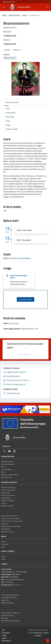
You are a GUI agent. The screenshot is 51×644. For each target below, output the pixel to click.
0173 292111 (17, 585)
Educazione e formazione (9, 516)
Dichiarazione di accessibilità (10, 621)
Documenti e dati (7, 477)
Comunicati (5, 544)
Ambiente (4, 524)
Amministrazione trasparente (11, 613)
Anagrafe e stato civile (8, 487)
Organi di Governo (7, 462)
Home (4, 15)
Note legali (5, 618)
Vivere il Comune (14, 15)
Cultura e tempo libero (8, 490)
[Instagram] (14, 451)
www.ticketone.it (25, 258)
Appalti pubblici (6, 498)
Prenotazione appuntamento (10, 595)
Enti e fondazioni (6, 469)
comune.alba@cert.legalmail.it (14, 580)
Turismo (4, 503)
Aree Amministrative (8, 464)
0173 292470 (14, 323)
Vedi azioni (17, 50)
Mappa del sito (6, 640)
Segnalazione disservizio (9, 597)
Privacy (4, 635)
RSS (3, 630)
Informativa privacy (7, 615)
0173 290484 (9, 582)
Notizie (3, 542)
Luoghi (3, 559)
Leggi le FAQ (5, 600)
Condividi (8, 50)
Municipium (39, 633)
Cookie (4, 638)
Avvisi (3, 547)
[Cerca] (47, 7)
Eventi (24, 15)
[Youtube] (9, 451)
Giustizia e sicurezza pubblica (10, 518)
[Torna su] (48, 641)
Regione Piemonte (9, 2)
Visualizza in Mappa (26, 299)
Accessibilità (6, 633)
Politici (3, 472)
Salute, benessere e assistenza (11, 526)
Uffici (3, 467)
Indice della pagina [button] (12, 102)
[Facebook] (5, 451)
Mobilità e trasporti (7, 506)
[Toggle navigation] (4, 7)
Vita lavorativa (6, 493)
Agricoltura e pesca (7, 531)
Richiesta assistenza (8, 603)
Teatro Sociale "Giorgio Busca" (19, 277)
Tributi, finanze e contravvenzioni (12, 521)
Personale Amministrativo (9, 475)
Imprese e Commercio (8, 495)
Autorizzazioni (6, 529)
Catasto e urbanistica (8, 500)
